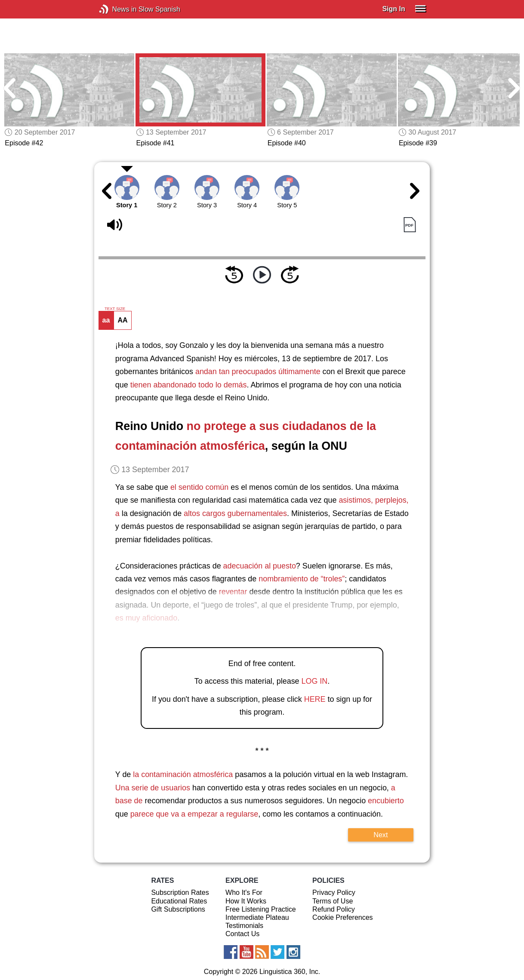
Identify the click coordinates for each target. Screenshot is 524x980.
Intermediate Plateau (257, 917)
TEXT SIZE (115, 309)
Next (381, 835)
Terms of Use (333, 901)
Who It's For (244, 892)
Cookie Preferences (343, 917)
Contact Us (242, 934)
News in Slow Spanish (117, 9)
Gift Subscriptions (178, 909)
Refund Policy (334, 909)
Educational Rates (179, 901)
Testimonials (244, 926)
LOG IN (315, 681)
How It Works (246, 901)
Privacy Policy (334, 892)
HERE (315, 699)
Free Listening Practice (261, 909)
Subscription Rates (180, 892)
